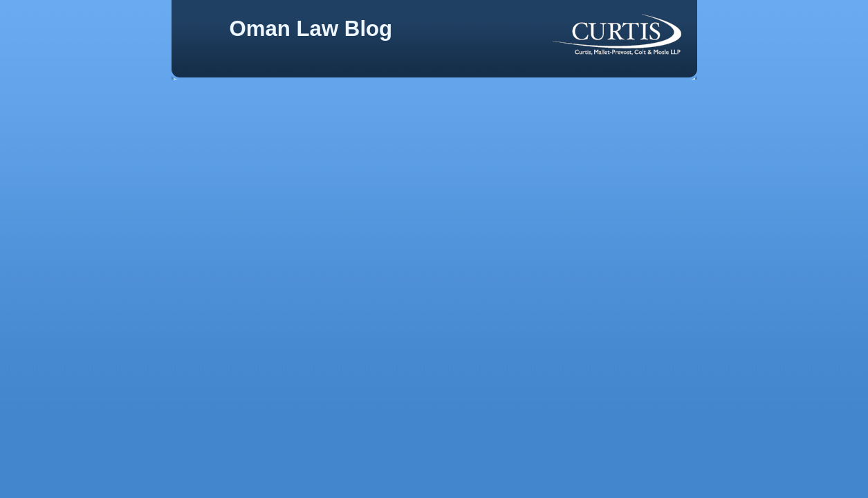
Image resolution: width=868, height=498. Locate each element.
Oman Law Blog (311, 29)
